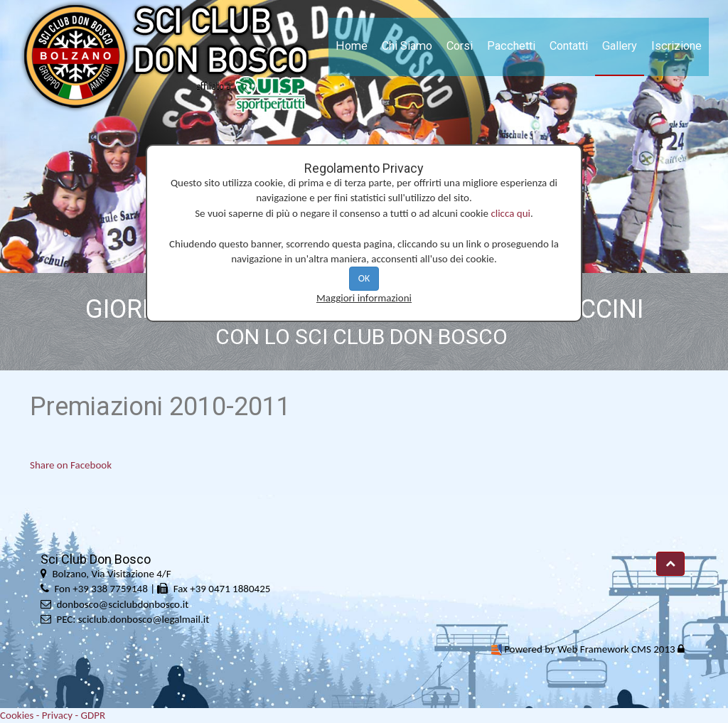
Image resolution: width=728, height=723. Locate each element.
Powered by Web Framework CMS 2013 (589, 649)
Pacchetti (511, 46)
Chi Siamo (407, 46)
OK (364, 278)
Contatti (569, 46)
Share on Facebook (71, 465)
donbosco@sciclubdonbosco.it (122, 604)
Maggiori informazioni (364, 298)
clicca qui (510, 213)
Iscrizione (676, 46)
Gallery (620, 46)
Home (352, 46)
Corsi (460, 46)
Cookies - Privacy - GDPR (53, 715)
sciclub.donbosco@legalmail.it (144, 619)
